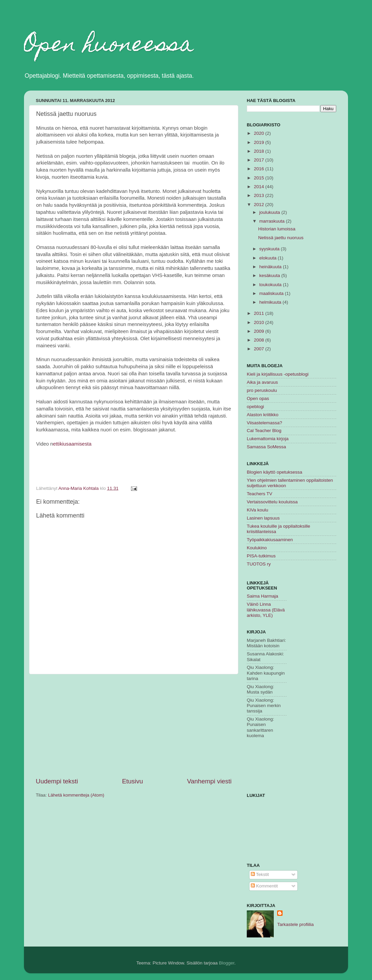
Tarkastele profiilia (295, 924)
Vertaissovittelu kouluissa (272, 502)
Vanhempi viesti (209, 781)
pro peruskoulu (262, 390)
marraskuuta (273, 221)
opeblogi (255, 407)
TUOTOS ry (259, 564)
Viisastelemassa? (264, 423)
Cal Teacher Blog (264, 431)
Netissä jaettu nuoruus (281, 238)
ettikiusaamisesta (72, 444)
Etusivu (133, 781)
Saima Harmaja (262, 596)
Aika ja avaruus (262, 382)
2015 (260, 178)
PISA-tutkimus (261, 556)
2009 (260, 331)
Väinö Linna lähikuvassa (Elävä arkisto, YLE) (266, 610)
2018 (260, 151)
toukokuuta (271, 285)
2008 (260, 340)
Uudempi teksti (57, 781)
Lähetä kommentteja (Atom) (76, 795)
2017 (260, 160)
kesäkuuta (270, 275)
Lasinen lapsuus (263, 518)
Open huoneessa (109, 46)
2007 (260, 349)
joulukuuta (270, 212)
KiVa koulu (258, 510)
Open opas (258, 398)
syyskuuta (270, 249)
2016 (260, 169)
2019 (260, 142)
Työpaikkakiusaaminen (270, 540)
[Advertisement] (134, 726)
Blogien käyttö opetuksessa (274, 472)
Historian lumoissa (277, 229)
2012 (260, 205)
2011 (260, 313)
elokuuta (269, 258)
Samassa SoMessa (266, 447)
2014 (260, 187)
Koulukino (257, 548)
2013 (260, 195)
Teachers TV (260, 494)
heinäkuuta (271, 267)
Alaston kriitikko (263, 415)
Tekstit (260, 874)
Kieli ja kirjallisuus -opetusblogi (278, 374)
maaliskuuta (272, 293)
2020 (260, 133)
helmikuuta (271, 302)
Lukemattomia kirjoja (268, 439)
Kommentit (264, 886)
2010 (260, 322)
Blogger (227, 963)
